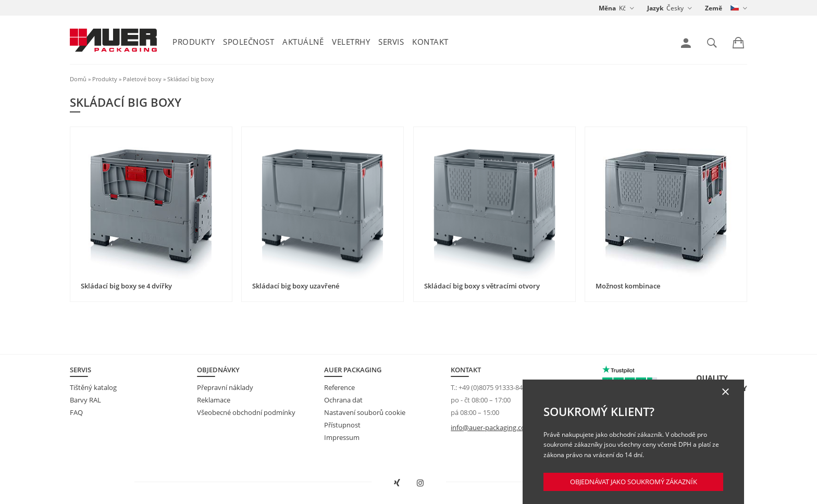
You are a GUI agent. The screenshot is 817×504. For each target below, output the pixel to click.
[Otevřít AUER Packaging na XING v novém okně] (397, 483)
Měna (607, 8)
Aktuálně (303, 42)
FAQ (76, 412)
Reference (339, 387)
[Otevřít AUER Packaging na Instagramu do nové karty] (420, 483)
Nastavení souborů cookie (365, 412)
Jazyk (655, 8)
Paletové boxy (142, 79)
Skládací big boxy (191, 79)
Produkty (194, 42)
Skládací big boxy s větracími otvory (482, 286)
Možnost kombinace (628, 286)
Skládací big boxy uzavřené (296, 286)
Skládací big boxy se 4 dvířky (126, 286)
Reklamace (214, 400)
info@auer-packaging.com (491, 427)
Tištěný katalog (93, 387)
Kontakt (430, 42)
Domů (78, 79)
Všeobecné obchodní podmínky (246, 412)
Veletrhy (351, 42)
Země (714, 8)
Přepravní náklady (225, 387)
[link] (686, 43)
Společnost (249, 42)
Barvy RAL (85, 400)
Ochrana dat (343, 400)
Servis (391, 42)
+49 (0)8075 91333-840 (492, 387)
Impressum (342, 437)
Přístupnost (342, 425)
